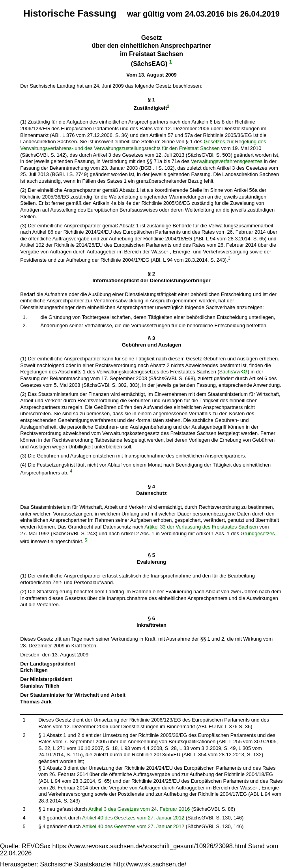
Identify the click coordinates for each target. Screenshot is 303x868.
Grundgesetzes (258, 533)
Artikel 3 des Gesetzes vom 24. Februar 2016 (139, 809)
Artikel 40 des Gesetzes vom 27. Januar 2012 (133, 818)
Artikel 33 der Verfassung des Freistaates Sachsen (201, 527)
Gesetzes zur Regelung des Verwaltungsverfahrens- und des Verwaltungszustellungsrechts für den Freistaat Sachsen (143, 145)
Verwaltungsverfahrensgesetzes (227, 161)
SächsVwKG (234, 372)
